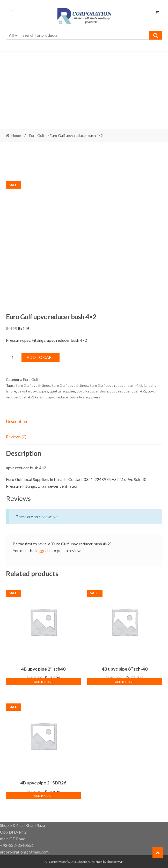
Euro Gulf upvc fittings (70, 385)
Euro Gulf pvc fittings (33, 385)
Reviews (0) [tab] (16, 437)
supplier (69, 391)
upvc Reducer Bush (92, 391)
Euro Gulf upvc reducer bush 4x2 (116, 385)
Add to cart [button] (43, 682)
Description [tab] (16, 421)
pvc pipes (41, 391)
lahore (11, 391)
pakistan (24, 391)
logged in (43, 550)
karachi (150, 385)
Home (16, 135)
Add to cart (41, 357)
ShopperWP (115, 862)
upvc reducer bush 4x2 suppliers (74, 397)
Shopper (83, 862)
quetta (55, 391)
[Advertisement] (84, 90)
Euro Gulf (37, 135)
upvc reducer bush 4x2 (128, 391)
